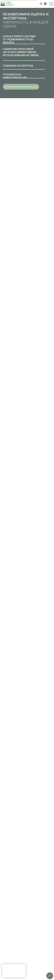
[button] (21, 87)
